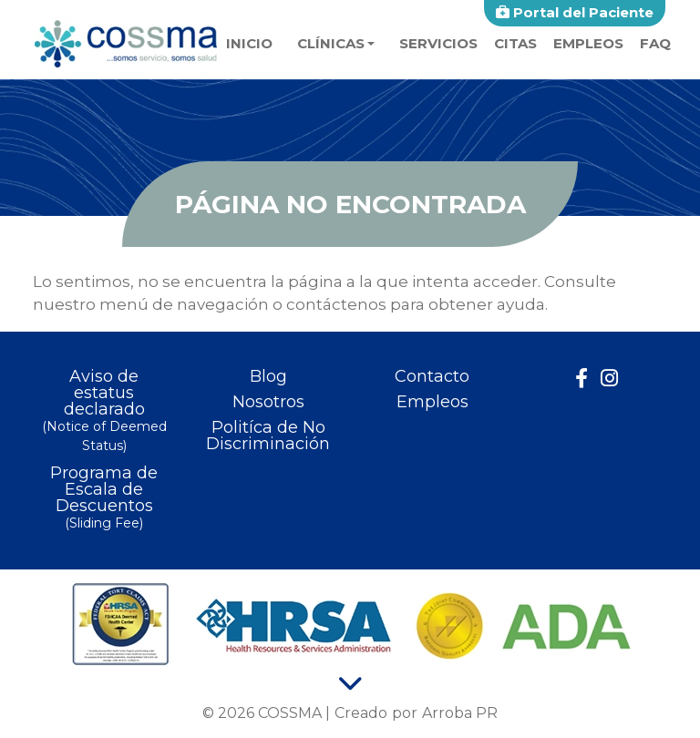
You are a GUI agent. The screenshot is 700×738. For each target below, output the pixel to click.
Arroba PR (460, 713)
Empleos (588, 43)
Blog (268, 376)
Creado (361, 713)
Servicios (438, 43)
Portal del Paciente (575, 12)
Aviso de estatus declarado (104, 412)
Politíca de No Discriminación (268, 436)
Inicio (249, 43)
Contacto (432, 376)
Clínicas (331, 43)
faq (655, 43)
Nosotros (268, 402)
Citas (515, 43)
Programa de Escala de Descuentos (104, 499)
